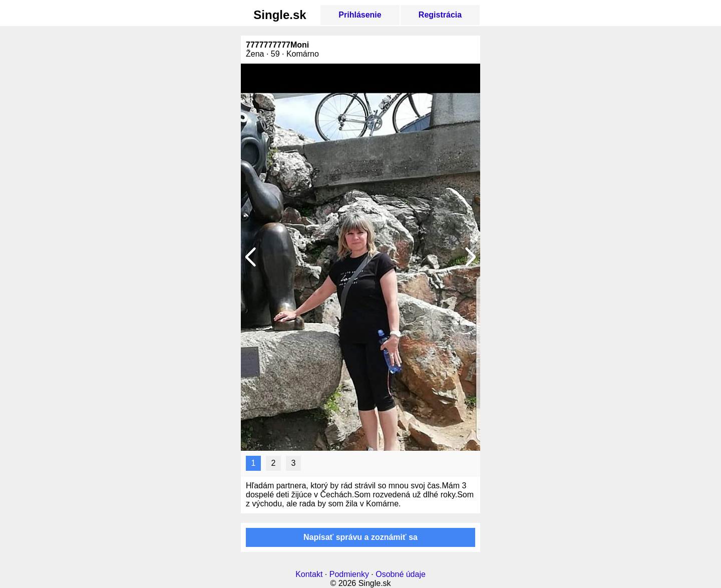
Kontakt (309, 574)
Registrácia (440, 15)
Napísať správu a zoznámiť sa (360, 537)
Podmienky (349, 574)
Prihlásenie (360, 15)
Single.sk (280, 15)
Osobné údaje (401, 574)
